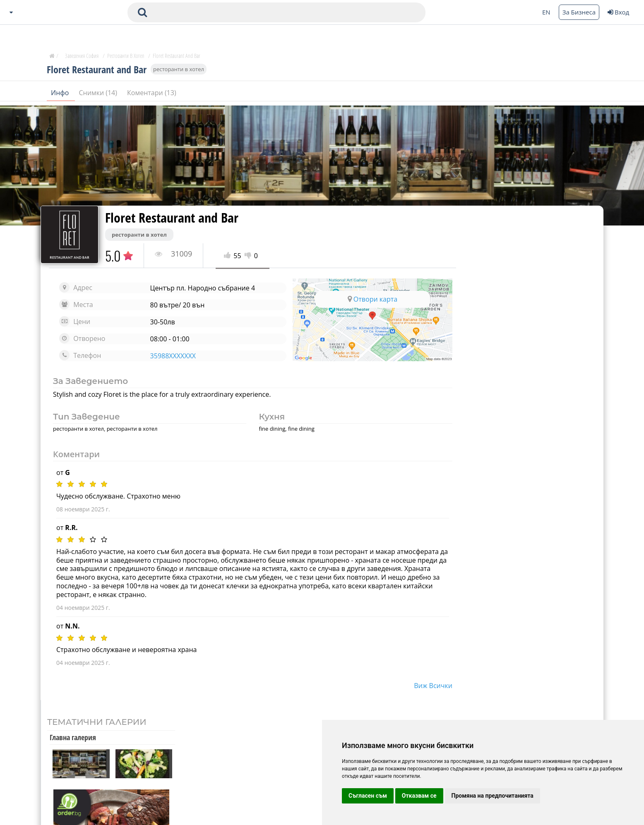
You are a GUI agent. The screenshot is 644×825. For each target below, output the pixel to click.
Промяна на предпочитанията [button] (493, 796)
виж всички (425, 686)
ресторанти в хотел (179, 71)
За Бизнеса (579, 12)
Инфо (61, 95)
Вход (618, 12)
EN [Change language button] (546, 12)
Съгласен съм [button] (368, 796)
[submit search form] (142, 12)
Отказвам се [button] (419, 796)
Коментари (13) (152, 95)
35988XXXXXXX (171, 356)
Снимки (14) (99, 95)
